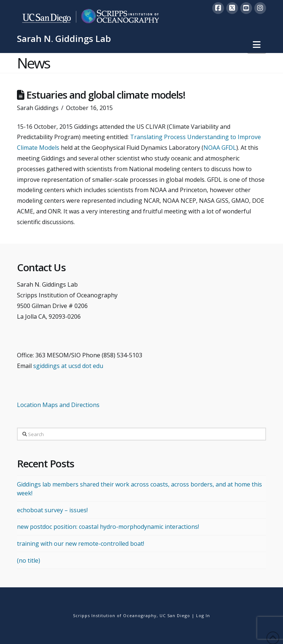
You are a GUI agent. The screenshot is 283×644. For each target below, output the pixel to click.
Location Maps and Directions (58, 405)
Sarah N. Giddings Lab (64, 39)
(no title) (29, 560)
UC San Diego (175, 615)
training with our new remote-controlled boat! (81, 544)
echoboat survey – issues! (52, 510)
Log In (203, 615)
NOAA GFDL (220, 148)
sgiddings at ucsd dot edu (68, 366)
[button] (257, 45)
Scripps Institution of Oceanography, (116, 615)
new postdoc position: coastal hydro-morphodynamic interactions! (108, 527)
